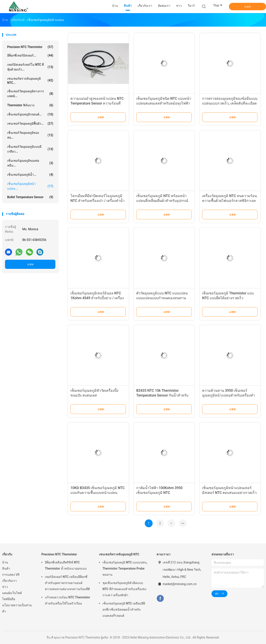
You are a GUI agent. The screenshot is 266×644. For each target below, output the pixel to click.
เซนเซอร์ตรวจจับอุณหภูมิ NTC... (30, 81)
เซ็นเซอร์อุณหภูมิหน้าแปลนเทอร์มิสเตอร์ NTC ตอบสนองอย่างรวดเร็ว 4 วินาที (229, 493)
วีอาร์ (191, 6)
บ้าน (5, 562)
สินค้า (6, 568)
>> (183, 523)
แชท (247, 7)
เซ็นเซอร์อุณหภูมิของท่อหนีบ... (30, 163)
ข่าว (5, 587)
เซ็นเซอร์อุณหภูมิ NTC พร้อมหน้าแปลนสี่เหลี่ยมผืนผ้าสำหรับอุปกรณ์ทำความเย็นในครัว (162, 201)
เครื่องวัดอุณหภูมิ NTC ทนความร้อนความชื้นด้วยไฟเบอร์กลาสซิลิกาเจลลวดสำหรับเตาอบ (229, 201)
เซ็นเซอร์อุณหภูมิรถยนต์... (30, 114)
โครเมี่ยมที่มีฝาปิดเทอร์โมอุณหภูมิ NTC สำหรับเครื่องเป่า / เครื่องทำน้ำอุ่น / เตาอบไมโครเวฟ (97, 201)
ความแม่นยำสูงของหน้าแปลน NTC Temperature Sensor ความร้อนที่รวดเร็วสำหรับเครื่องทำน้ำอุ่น (97, 103)
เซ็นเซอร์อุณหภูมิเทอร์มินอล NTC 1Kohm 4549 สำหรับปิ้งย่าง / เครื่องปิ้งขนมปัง (97, 298)
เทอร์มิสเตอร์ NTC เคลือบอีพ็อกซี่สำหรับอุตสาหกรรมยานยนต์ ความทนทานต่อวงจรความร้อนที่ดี (67, 583)
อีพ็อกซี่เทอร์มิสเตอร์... (30, 55)
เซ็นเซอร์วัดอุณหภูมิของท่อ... (30, 135)
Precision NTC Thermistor (30, 47)
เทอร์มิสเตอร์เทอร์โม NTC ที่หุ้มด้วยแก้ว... (30, 67)
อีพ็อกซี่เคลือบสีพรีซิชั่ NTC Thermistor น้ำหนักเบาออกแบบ (66, 565)
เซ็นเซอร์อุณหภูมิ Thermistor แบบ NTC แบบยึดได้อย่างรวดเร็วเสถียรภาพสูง (228, 298)
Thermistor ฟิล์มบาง (30, 105)
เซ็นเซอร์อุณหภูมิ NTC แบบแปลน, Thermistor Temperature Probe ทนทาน (125, 568)
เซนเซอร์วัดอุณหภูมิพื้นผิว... (30, 124)
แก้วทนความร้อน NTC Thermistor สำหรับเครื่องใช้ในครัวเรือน (67, 600)
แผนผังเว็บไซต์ (12, 593)
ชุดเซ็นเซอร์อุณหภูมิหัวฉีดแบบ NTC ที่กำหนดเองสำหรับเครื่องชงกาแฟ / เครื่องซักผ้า (124, 589)
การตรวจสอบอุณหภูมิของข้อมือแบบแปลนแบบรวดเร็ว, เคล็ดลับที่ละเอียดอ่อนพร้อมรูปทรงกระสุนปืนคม (230, 103)
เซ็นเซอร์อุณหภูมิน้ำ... (30, 175)
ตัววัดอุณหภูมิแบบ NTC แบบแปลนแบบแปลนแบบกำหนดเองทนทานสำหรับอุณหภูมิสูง (162, 298)
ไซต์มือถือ (9, 599)
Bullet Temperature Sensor (30, 197)
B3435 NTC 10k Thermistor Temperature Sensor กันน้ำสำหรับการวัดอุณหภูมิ (162, 395)
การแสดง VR (11, 575)
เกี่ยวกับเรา (9, 581)
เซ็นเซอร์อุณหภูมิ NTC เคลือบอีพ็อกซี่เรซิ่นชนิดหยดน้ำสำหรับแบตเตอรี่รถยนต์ (124, 610)
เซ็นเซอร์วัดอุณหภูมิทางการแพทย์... (30, 94)
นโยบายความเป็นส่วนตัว (17, 608)
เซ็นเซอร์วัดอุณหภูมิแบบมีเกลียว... (30, 149)
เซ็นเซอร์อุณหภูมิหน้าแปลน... (30, 186)
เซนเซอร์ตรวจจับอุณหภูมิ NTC (119, 554)
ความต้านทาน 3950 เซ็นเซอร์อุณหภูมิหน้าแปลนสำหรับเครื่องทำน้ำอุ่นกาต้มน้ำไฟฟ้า (228, 395)
